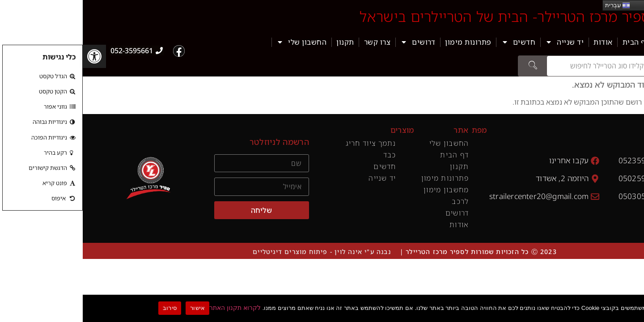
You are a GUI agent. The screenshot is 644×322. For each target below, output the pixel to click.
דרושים (335, 42)
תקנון (263, 42)
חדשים (436, 42)
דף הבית (553, 42)
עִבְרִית (535, 5)
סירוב (87, 308)
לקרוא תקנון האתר (152, 308)
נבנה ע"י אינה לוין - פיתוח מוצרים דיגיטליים (239, 252)
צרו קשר (295, 42)
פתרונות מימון (386, 42)
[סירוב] (636, 307)
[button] (12, 56)
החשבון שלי (219, 42)
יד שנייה (482, 42)
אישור (115, 308)
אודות (520, 42)
